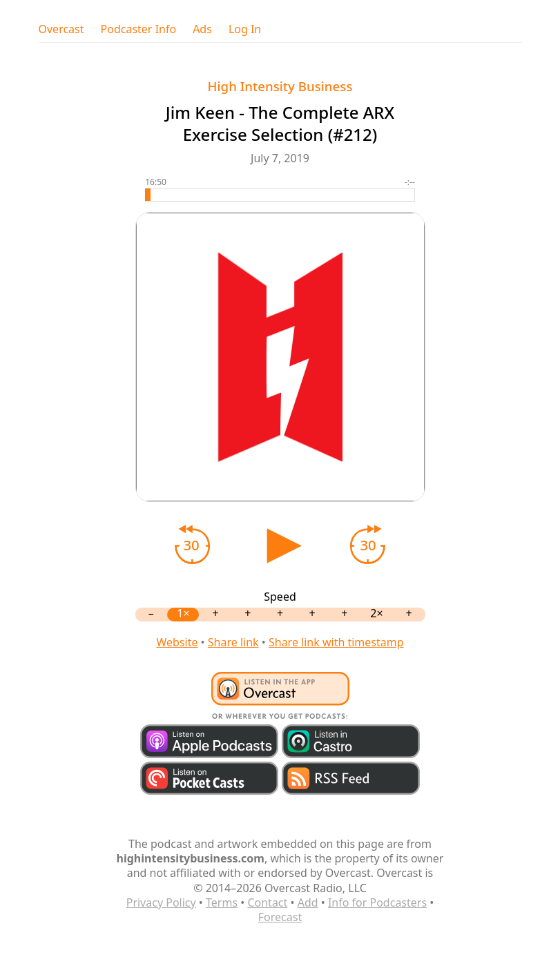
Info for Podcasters (377, 902)
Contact (267, 902)
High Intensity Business (280, 86)
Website (177, 642)
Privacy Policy (161, 902)
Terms (222, 902)
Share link (233, 642)
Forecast (280, 917)
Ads (202, 29)
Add (308, 902)
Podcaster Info (139, 29)
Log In (245, 29)
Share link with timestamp (336, 642)
